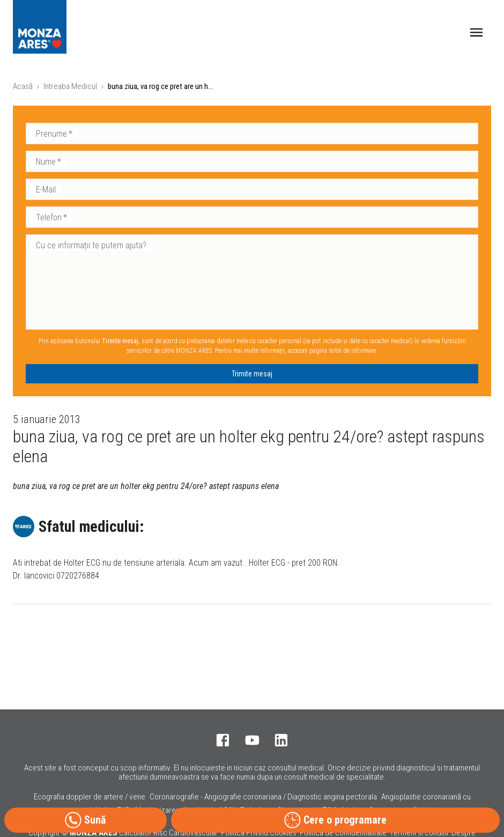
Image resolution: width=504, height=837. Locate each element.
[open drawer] (476, 32)
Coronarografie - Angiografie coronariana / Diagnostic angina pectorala (263, 797)
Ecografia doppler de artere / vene (90, 797)
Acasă (23, 86)
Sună (85, 820)
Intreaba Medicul (70, 86)
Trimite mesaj (252, 374)
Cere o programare (335, 820)
